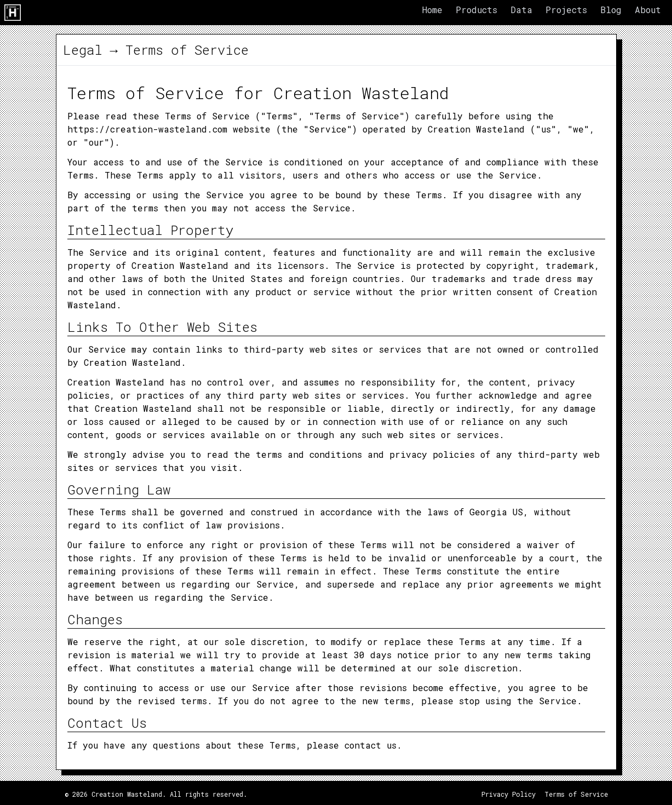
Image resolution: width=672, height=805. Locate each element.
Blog (611, 10)
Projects (566, 10)
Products (476, 10)
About (648, 10)
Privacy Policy (509, 794)
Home (432, 10)
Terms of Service (576, 794)
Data (521, 10)
